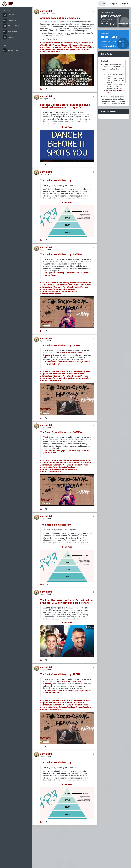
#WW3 (57, 52)
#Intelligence (46, 47)
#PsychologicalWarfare (78, 287)
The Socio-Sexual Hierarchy (56, 180)
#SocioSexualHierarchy (80, 283)
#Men (57, 285)
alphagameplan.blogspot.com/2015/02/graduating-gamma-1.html (67, 274)
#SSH (42, 285)
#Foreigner (85, 45)
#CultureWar (46, 287)
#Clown (90, 43)
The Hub (51, 13)
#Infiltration (67, 47)
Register (114, 4)
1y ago (43, 250)
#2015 (43, 283)
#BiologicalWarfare (66, 289)
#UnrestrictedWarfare (51, 294)
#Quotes (65, 43)
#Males (63, 285)
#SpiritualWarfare (48, 289)
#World (43, 45)
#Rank (70, 285)
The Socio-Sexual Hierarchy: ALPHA (60, 345)
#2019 (49, 283)
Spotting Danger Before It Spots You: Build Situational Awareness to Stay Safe (65, 106)
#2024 (43, 43)
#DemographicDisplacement (77, 49)
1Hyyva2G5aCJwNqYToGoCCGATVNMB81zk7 (116, 24)
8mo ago (44, 99)
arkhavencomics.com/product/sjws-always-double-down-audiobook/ (67, 363)
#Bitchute (51, 371)
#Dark (49, 43)
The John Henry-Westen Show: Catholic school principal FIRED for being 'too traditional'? (67, 601)
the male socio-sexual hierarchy (63, 354)
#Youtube (56, 283)
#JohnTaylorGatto (78, 43)
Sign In (125, 4)
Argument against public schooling (60, 18)
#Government (80, 47)
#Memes (56, 43)
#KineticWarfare (69, 292)
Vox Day (47, 259)
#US (49, 45)
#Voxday (65, 283)
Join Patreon (111, 16)
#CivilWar (59, 49)
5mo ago (44, 13)
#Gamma (50, 285)
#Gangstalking (47, 49)
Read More (67, 127)
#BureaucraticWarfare (51, 292)
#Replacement (47, 52)
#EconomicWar (59, 287)
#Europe (65, 45)
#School (91, 47)
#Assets (57, 47)
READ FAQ (109, 37)
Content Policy (110, 46)
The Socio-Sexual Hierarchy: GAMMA (61, 254)
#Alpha (43, 374)
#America (56, 45)
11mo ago (44, 174)
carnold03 (46, 11)
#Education (74, 45)
